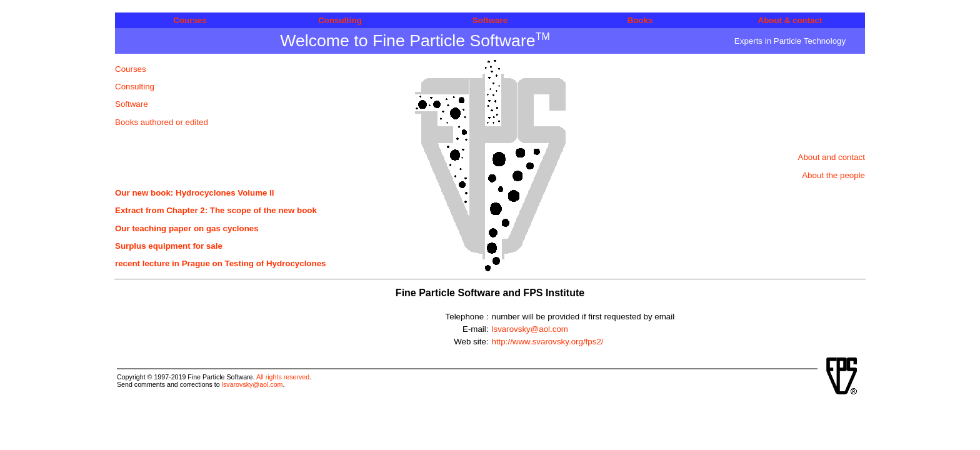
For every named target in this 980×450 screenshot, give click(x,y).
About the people (833, 175)
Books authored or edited (162, 122)
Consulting (340, 20)
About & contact (790, 20)
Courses (190, 20)
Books (640, 20)
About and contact (832, 157)
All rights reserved (283, 377)
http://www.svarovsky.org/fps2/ (548, 342)
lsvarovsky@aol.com (530, 329)
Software (490, 20)
